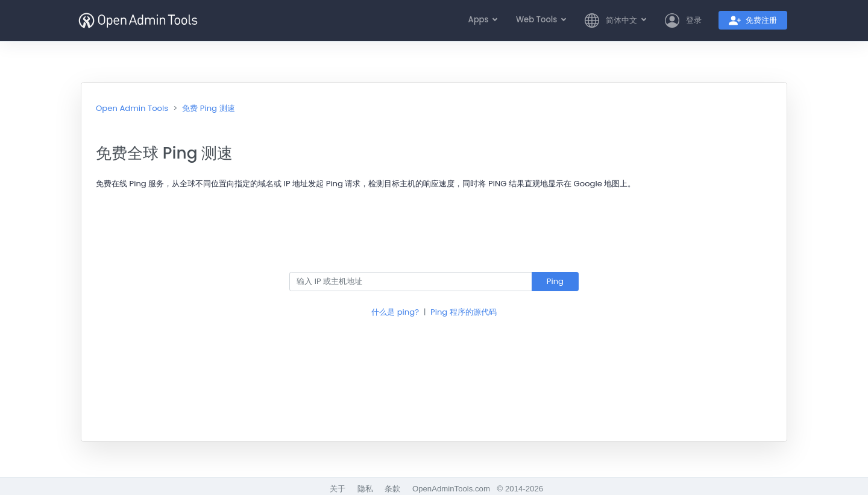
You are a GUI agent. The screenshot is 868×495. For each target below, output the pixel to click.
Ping (555, 281)
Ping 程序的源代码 (464, 312)
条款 (392, 489)
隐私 (365, 489)
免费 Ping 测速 (208, 108)
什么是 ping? (395, 312)
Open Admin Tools (132, 108)
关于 (338, 489)
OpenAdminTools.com (451, 489)
